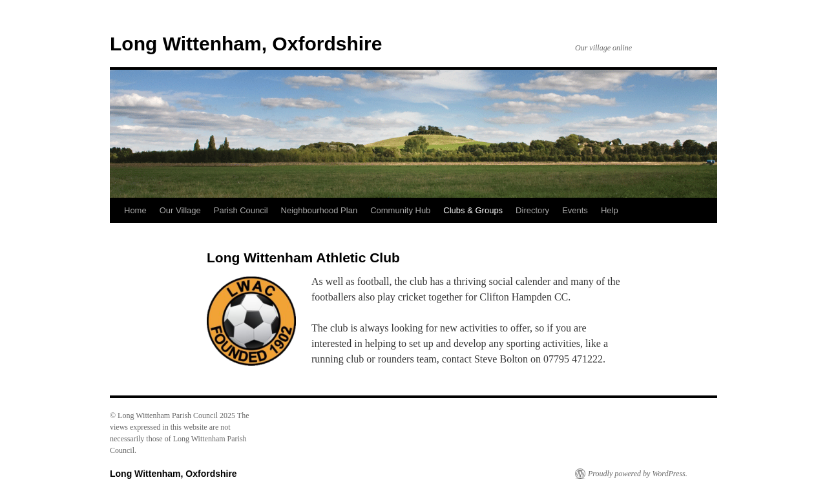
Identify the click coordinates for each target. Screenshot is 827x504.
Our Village (180, 210)
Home (135, 210)
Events (575, 210)
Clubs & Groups (473, 210)
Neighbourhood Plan (319, 210)
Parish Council (241, 210)
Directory (532, 210)
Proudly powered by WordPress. (638, 474)
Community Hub (400, 210)
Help (610, 210)
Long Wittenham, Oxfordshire (246, 44)
